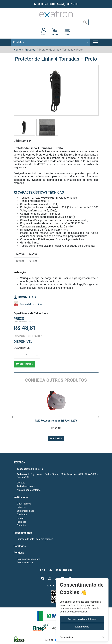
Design (21, 518)
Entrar (44, 32)
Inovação (22, 522)
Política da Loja (25, 563)
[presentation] (13, 417)
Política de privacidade (29, 559)
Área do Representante (29, 490)
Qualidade (22, 514)
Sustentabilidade (26, 511)
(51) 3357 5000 (68, 4)
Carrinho (55, 32)
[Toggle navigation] (96, 42)
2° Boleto (67, 32)
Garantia (21, 525)
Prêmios (21, 507)
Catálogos (20, 546)
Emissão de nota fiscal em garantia (35, 539)
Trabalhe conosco (26, 486)
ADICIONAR (25, 364)
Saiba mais (56, 439)
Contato (21, 483)
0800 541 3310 (44, 4)
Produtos (18, 42)
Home (17, 50)
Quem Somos (24, 504)
